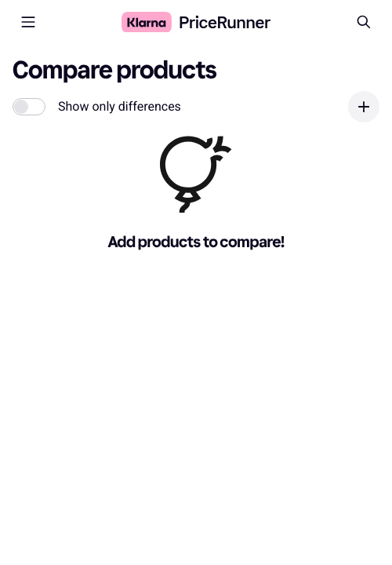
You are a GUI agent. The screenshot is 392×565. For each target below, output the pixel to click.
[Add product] (364, 107)
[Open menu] (28, 22)
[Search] (364, 22)
